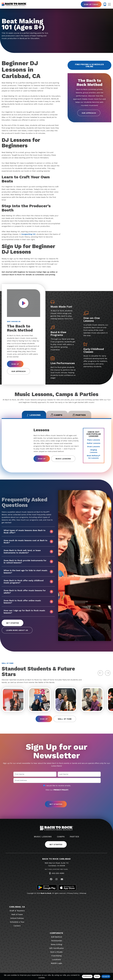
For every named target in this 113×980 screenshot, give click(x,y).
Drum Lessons (94, 446)
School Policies (17, 918)
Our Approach (89, 113)
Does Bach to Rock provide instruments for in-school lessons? (28, 562)
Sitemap (83, 893)
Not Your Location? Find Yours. (56, 869)
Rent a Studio (56, 952)
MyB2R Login (57, 963)
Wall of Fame (65, 719)
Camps (61, 837)
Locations (57, 959)
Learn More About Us (17, 630)
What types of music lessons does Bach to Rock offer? (28, 531)
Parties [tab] (79, 415)
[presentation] (56, 796)
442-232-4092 (58, 873)
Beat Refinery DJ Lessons (94, 457)
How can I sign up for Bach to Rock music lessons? (28, 612)
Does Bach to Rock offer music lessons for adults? (28, 592)
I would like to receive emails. (57, 786)
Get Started (12, 623)
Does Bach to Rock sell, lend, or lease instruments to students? (28, 551)
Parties (74, 837)
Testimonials (57, 941)
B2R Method (56, 937)
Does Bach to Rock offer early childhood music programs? (28, 582)
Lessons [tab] (34, 415)
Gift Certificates (57, 948)
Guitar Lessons (94, 443)
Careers (17, 926)
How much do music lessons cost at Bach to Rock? (28, 541)
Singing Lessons (94, 451)
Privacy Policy (73, 893)
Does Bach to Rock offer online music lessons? (28, 602)
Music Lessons (63, 459)
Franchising (56, 956)
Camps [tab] (57, 415)
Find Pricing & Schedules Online (89, 65)
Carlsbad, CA (17, 907)
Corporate (56, 933)
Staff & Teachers (17, 911)
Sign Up (15, 364)
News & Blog (56, 944)
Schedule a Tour (17, 922)
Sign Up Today (91, 4)
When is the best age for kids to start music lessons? (28, 571)
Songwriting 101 (28, 234)
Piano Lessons (94, 440)
